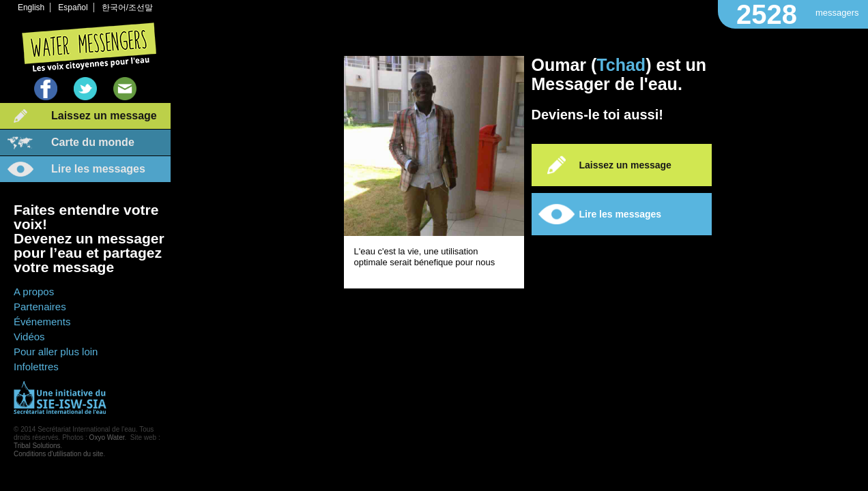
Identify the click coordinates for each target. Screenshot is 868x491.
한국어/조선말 (127, 8)
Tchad (621, 65)
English (31, 8)
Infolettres (36, 367)
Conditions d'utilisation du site (58, 454)
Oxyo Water (107, 437)
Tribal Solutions (37, 446)
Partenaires (40, 307)
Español (73, 8)
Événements (42, 322)
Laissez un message (104, 116)
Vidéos (29, 337)
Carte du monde (93, 142)
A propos (34, 292)
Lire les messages (98, 169)
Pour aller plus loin (56, 352)
